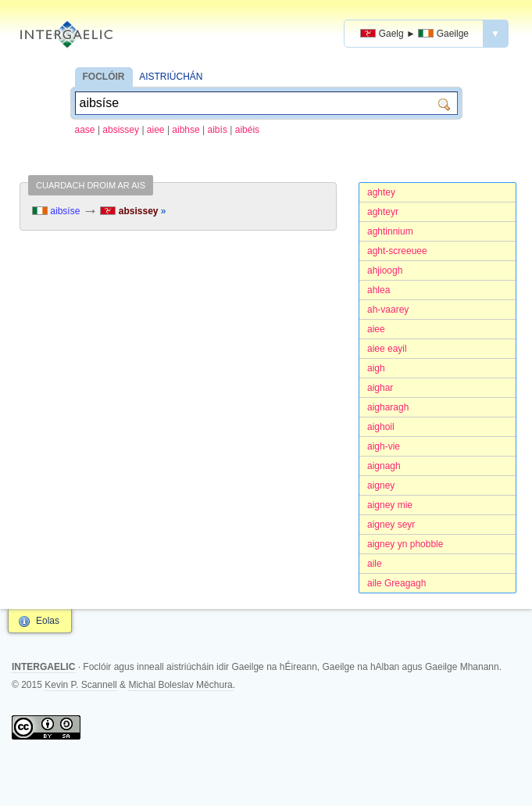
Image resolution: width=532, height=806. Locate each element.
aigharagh (388, 407)
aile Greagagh (396, 583)
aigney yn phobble (405, 544)
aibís (218, 130)
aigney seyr (391, 525)
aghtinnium (390, 231)
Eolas (48, 621)
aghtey (381, 192)
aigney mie (390, 505)
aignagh (384, 466)
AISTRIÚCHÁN (171, 77)
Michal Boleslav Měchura (180, 685)
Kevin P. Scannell (81, 685)
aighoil (381, 427)
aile (375, 564)
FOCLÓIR (104, 77)
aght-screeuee (397, 251)
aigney (381, 485)
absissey (121, 130)
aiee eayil (387, 349)
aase (85, 130)
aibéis (247, 130)
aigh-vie (384, 446)
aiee (156, 130)
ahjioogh (385, 270)
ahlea (378, 290)
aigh (376, 368)
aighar (380, 388)
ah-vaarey (388, 310)
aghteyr (383, 212)
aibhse (186, 130)
